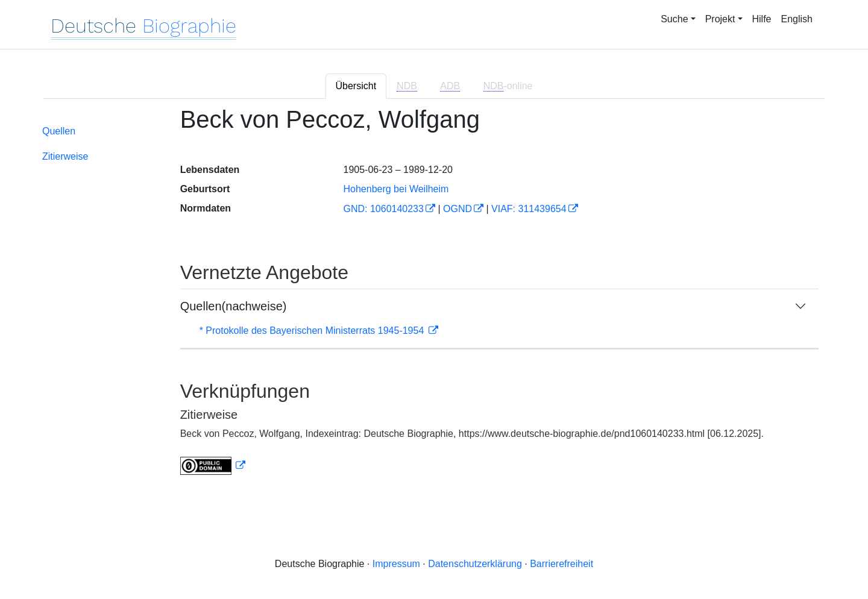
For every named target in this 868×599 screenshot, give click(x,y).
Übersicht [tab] (356, 86)
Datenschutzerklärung (475, 564)
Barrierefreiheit (561, 564)
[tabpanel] (434, 298)
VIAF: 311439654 (529, 209)
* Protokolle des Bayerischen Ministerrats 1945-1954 (313, 331)
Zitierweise (65, 156)
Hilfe (762, 19)
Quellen (59, 131)
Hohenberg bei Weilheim (396, 189)
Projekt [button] (720, 19)
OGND (458, 209)
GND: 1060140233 (383, 209)
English (797, 19)
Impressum (396, 564)
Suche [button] (674, 19)
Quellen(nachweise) (234, 306)
